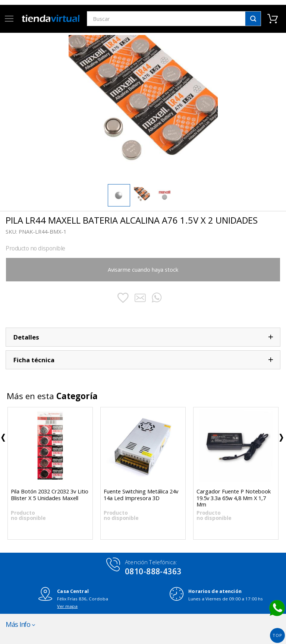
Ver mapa (67, 606)
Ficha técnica (34, 360)
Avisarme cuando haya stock (143, 269)
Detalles (26, 337)
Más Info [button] (18, 624)
